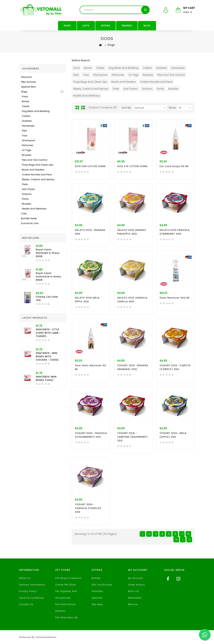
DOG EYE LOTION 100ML (133, 166)
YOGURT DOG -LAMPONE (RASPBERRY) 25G (132, 437)
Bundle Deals (29, 218)
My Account (136, 578)
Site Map (97, 604)
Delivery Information (32, 585)
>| (189, 540)
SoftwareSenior (46, 637)
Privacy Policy (28, 591)
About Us (25, 578)
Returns (133, 604)
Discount (26, 77)
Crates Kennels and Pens (37, 175)
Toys (25, 135)
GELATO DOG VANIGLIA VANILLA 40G (132, 300)
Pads (25, 184)
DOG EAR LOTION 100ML (90, 166)
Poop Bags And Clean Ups (38, 165)
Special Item (29, 87)
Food (25, 96)
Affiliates (97, 591)
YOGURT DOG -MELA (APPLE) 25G (173, 435)
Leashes (27, 121)
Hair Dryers (28, 189)
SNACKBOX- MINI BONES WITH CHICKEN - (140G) (47, 356)
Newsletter (135, 598)
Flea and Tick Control (35, 160)
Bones (26, 101)
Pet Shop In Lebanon (69, 578)
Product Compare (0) (103, 107)
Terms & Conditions (32, 598)
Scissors (27, 194)
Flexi (24, 131)
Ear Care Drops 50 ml (174, 166)
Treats (26, 106)
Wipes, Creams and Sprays (38, 179)
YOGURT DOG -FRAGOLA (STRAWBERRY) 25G (91, 435)
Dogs (67, 26)
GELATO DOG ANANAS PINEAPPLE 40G (132, 232)
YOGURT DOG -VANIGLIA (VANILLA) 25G (88, 508)
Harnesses (28, 126)
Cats (86, 26)
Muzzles (26, 204)
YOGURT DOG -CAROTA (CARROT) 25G (175, 367)
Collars (26, 116)
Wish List (134, 591)
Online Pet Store (66, 585)
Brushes (27, 155)
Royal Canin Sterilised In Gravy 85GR (48, 253)
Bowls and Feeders (33, 170)
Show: (173, 108)
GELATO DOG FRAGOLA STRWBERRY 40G (175, 232)
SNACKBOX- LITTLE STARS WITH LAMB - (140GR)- (48, 333)
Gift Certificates (102, 585)
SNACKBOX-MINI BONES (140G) (46, 378)
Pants (25, 199)
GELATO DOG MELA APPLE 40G (87, 300)
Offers (106, 26)
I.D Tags (27, 150)
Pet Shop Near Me (67, 617)
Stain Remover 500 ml (174, 298)
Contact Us (26, 604)
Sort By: (126, 108)
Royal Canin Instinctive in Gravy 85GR (48, 277)
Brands (127, 26)
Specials (97, 598)
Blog (147, 26)
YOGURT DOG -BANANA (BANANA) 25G (133, 367)
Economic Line (30, 223)
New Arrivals (29, 82)
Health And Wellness (34, 209)
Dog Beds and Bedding (36, 111)
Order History (137, 585)
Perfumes (28, 145)
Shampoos (28, 140)
